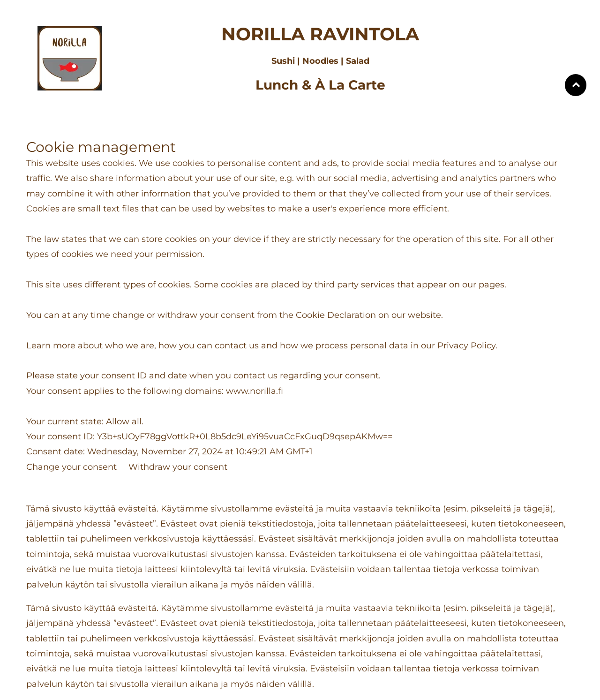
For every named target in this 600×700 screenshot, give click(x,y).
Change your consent (71, 467)
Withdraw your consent (178, 467)
